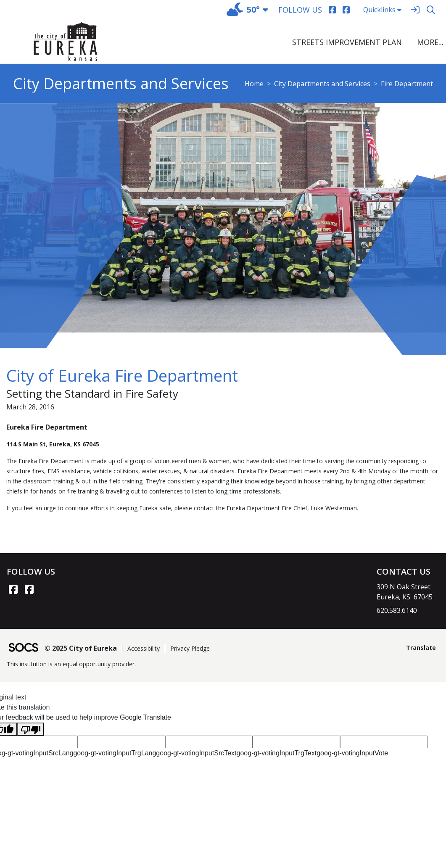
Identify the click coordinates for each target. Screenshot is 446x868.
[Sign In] (415, 10)
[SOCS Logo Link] (23, 648)
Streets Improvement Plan (347, 42)
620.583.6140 (397, 610)
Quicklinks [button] (382, 10)
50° (243, 9)
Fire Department (407, 84)
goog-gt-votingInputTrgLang (115, 753)
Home (254, 84)
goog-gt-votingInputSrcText (196, 753)
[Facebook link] (13, 589)
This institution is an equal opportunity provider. (71, 664)
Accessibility (144, 648)
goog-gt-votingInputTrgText (277, 753)
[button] (429, 42)
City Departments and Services (322, 84)
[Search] (431, 10)
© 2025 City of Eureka (81, 648)
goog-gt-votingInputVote (352, 753)
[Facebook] (332, 10)
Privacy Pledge (190, 648)
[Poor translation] (31, 729)
